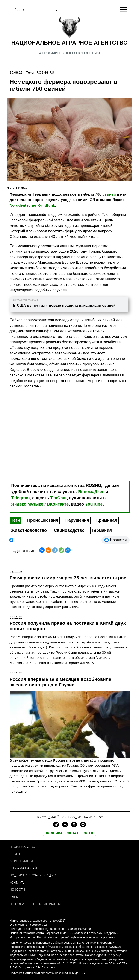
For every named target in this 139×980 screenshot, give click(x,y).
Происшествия (43, 520)
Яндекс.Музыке (27, 504)
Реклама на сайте (25, 868)
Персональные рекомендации (35, 904)
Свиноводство (69, 530)
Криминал (107, 520)
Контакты (18, 882)
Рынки (15, 897)
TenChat (58, 498)
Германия (102, 530)
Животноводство (29, 530)
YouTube (94, 504)
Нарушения (77, 520)
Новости (17, 889)
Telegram (21, 498)
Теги (16, 520)
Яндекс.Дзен (91, 492)
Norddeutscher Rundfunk (32, 205)
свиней (109, 194)
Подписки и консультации (33, 875)
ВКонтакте (58, 504)
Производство (22, 847)
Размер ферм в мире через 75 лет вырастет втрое (68, 578)
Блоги (15, 854)
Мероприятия (21, 861)
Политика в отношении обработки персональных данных (47, 973)
